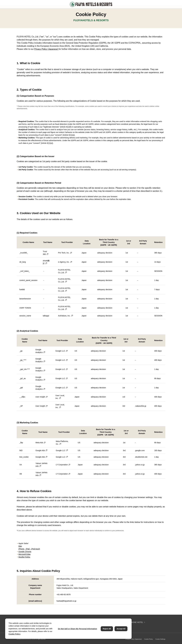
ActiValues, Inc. (64, 316)
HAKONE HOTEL (136, 622)
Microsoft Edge (24, 554)
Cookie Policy (149, 639)
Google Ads (40, 450)
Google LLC (60, 351)
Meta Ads (39, 443)
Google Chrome (25, 552)
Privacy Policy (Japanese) (46, 49)
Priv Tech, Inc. (64, 253)
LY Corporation (62, 465)
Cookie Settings (160, 639)
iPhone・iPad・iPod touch (29, 549)
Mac (20, 546)
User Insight (40, 397)
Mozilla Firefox (24, 557)
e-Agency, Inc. (64, 262)
